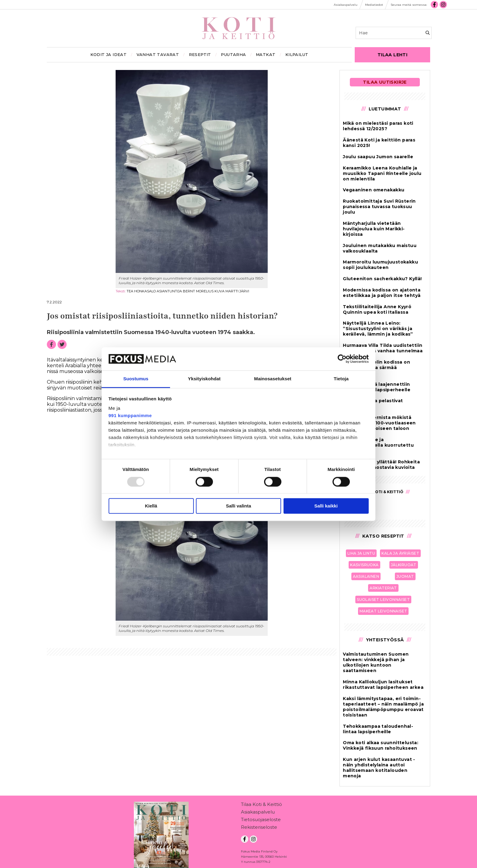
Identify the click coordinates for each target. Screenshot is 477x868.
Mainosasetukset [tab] (273, 379)
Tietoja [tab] (341, 379)
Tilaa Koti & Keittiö (261, 805)
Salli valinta (239, 506)
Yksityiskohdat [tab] (204, 379)
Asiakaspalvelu (258, 813)
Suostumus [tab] (136, 379)
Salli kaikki (326, 506)
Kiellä (151, 506)
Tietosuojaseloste (261, 821)
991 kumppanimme (130, 416)
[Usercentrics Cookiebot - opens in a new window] (342, 359)
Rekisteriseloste (259, 828)
